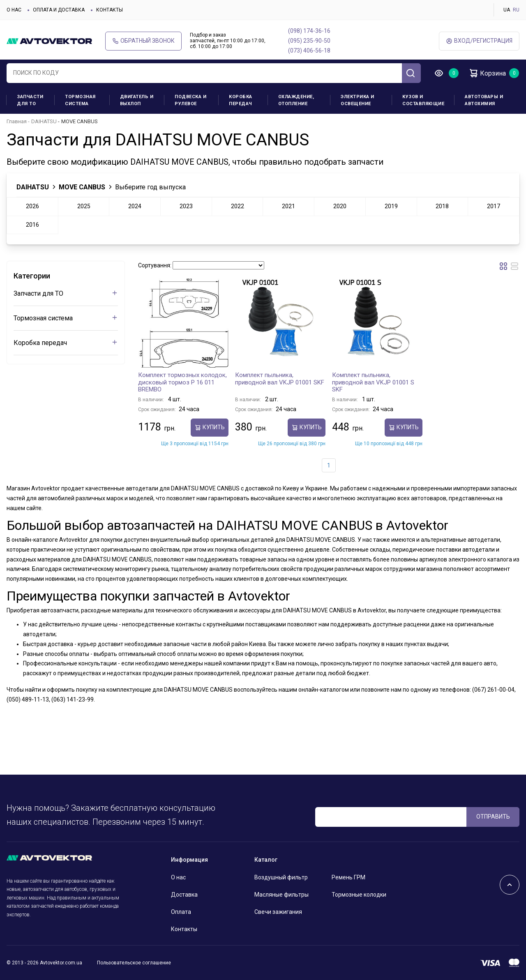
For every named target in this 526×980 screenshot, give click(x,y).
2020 (340, 206)
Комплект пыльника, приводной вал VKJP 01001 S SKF (373, 382)
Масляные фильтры (281, 895)
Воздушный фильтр (281, 877)
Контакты (110, 10)
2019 (391, 206)
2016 (32, 225)
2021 (288, 206)
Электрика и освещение (358, 100)
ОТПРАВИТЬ (493, 817)
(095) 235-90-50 (309, 41)
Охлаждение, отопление (296, 100)
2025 (84, 206)
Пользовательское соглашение (134, 963)
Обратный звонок (143, 41)
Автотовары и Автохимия (484, 100)
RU (516, 10)
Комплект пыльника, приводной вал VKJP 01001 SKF (280, 379)
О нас (14, 10)
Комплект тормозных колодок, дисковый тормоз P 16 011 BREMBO (182, 382)
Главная (17, 121)
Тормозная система (80, 100)
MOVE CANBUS (82, 187)
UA (507, 10)
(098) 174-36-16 (309, 31)
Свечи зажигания (278, 912)
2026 (32, 206)
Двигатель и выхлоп (137, 100)
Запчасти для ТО (30, 100)
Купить (210, 427)
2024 (135, 206)
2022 (238, 206)
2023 (186, 206)
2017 (494, 206)
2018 (442, 206)
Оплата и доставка (59, 10)
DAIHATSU (44, 121)
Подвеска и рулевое (190, 100)
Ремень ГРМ (348, 877)
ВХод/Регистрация (479, 41)
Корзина (487, 73)
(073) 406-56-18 (309, 51)
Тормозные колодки (359, 895)
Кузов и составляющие (423, 100)
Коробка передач (241, 100)
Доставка (184, 895)
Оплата (181, 912)
